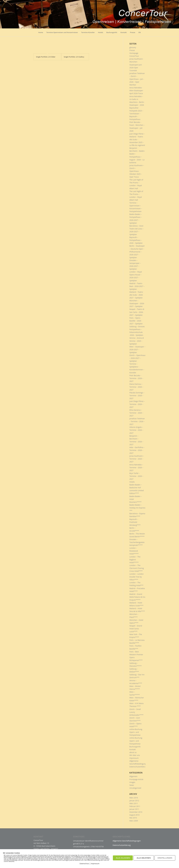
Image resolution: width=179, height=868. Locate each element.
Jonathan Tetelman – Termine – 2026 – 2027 (137, 421)
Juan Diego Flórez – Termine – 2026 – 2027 (137, 404)
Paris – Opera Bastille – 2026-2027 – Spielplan (136, 321)
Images (132, 782)
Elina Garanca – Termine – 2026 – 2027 (136, 413)
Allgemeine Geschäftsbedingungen (127, 841)
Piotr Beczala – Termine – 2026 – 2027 (136, 378)
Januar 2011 (134, 809)
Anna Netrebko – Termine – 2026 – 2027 (136, 468)
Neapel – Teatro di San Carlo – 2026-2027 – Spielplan (137, 312)
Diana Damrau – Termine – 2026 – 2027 (136, 387)
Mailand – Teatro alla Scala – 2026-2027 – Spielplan (136, 295)
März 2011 (134, 803)
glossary (133, 47)
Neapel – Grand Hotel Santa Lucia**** (136, 629)
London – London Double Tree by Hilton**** (136, 577)
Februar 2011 (135, 806)
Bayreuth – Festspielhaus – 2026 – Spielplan (136, 240)
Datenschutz (84, 864)
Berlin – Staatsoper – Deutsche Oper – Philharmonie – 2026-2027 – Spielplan (137, 252)
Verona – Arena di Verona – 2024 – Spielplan (137, 341)
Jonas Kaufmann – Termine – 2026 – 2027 (137, 459)
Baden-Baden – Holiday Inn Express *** (137, 508)
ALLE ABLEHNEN (144, 858)
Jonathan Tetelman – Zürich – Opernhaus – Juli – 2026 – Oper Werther (137, 79)
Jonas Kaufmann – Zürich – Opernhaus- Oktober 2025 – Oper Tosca (137, 171)
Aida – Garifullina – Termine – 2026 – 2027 (137, 450)
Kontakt (133, 749)
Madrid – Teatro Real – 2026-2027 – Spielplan (137, 286)
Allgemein (133, 776)
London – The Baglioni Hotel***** (135, 560)
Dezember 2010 (136, 812)
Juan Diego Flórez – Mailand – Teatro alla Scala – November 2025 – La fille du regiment (137, 139)
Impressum (134, 758)
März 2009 (134, 821)
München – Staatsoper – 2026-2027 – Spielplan (137, 303)
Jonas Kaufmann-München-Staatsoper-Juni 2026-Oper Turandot (136, 65)
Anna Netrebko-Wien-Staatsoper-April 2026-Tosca (136, 91)
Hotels (132, 482)
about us (133, 752)
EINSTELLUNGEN (165, 858)
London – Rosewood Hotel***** (134, 551)
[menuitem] (41, 33)
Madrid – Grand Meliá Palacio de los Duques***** (137, 597)
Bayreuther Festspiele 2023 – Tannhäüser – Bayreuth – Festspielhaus (136, 114)
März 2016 (134, 798)
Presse (132, 50)
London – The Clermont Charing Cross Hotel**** (137, 568)
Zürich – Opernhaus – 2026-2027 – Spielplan (137, 358)
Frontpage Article (136, 779)
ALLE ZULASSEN (123, 858)
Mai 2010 (133, 818)
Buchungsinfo (135, 747)
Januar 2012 (134, 801)
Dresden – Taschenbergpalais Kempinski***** (137, 542)
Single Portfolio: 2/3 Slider (46, 57)
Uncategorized (135, 788)
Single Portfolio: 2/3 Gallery (74, 57)
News (132, 785)
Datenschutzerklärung (138, 767)
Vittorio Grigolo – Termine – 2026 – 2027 (136, 430)
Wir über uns (135, 755)
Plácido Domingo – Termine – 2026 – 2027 (137, 396)
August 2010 (134, 815)
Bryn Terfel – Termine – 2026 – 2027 (136, 476)
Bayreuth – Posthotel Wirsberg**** (135, 522)
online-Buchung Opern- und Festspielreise (136, 732)
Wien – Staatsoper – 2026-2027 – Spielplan (137, 350)
